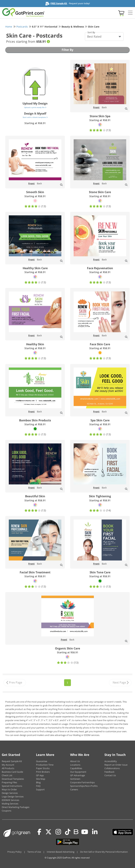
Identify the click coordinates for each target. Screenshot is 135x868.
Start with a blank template (35, 117)
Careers (74, 789)
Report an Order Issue (116, 765)
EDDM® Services (10, 800)
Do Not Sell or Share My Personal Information (104, 852)
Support (40, 789)
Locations (75, 765)
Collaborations (112, 768)
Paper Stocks (43, 768)
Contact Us (110, 775)
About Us (75, 761)
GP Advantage (78, 775)
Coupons (7, 811)
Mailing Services (10, 804)
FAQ (38, 786)
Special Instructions (12, 786)
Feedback (109, 772)
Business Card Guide (12, 772)
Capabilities (76, 768)
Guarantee (42, 761)
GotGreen (75, 779)
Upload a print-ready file (35, 107)
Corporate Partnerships (82, 782)
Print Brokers (43, 772)
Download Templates (13, 779)
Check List (7, 775)
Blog (38, 782)
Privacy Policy (15, 852)
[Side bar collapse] (130, 13)
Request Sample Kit (12, 761)
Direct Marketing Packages (16, 807)
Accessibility (111, 761)
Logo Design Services (13, 797)
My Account (8, 765)
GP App (40, 775)
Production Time (45, 765)
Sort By (91, 32)
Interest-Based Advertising (61, 852)
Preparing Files (9, 782)
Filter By (67, 50)
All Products (8, 768)
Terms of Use (34, 852)
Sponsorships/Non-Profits (84, 786)
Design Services (10, 793)
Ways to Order (9, 789)
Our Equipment (78, 772)
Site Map (41, 779)
